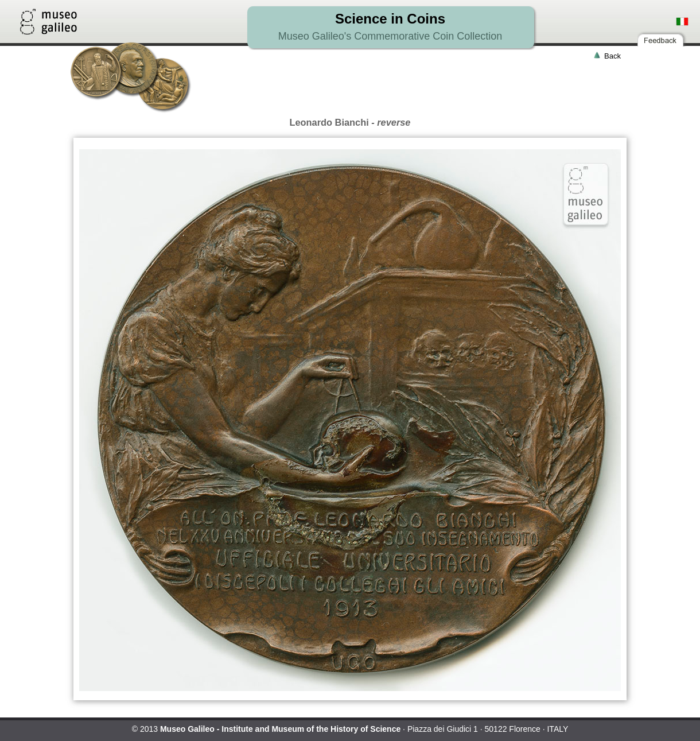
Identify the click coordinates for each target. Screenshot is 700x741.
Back (612, 56)
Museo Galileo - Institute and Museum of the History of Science (280, 729)
